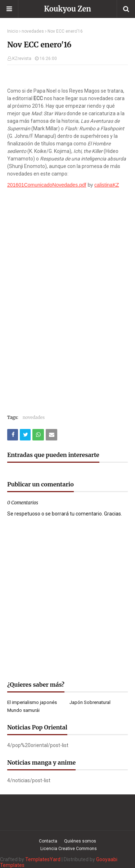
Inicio (13, 31)
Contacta (48, 841)
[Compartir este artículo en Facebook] (13, 435)
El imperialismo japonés (32, 702)
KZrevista (22, 59)
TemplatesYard (43, 859)
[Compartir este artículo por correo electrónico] (51, 435)
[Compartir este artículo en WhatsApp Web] (38, 435)
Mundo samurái (23, 710)
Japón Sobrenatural (90, 702)
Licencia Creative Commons (69, 849)
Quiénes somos (80, 841)
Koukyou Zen (67, 9)
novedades (33, 31)
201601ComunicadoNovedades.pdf (47, 185)
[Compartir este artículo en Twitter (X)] (25, 435)
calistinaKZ (107, 185)
